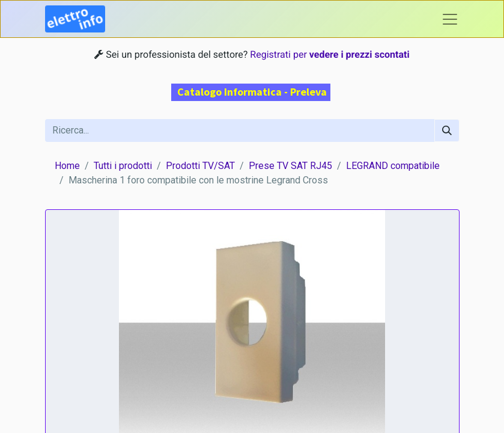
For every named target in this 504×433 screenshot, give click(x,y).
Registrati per (329, 54)
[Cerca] (447, 131)
